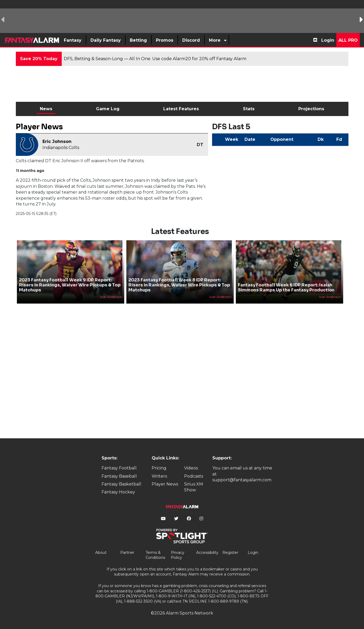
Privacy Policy (178, 555)
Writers (159, 476)
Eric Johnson (57, 141)
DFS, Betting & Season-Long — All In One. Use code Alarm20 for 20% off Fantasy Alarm (155, 59)
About (101, 553)
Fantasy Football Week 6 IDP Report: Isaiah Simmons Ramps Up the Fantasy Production (286, 287)
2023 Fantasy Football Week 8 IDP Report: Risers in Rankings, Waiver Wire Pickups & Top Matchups (179, 285)
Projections (311, 109)
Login (328, 40)
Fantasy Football (119, 468)
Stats (249, 109)
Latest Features (181, 109)
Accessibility (207, 553)
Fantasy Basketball (121, 484)
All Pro (348, 40)
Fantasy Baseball (119, 476)
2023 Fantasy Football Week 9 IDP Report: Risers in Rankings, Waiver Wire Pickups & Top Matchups (70, 285)
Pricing (159, 468)
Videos (191, 468)
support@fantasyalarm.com (242, 480)
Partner (127, 553)
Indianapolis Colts (61, 148)
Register (230, 553)
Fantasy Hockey (118, 492)
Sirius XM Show (194, 487)
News (46, 109)
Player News (165, 484)
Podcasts (194, 476)
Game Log (108, 109)
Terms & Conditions (155, 555)
